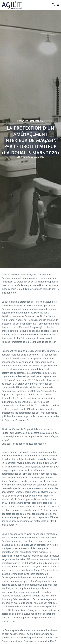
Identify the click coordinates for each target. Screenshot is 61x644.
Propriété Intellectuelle (31, 121)
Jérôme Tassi (24, 157)
